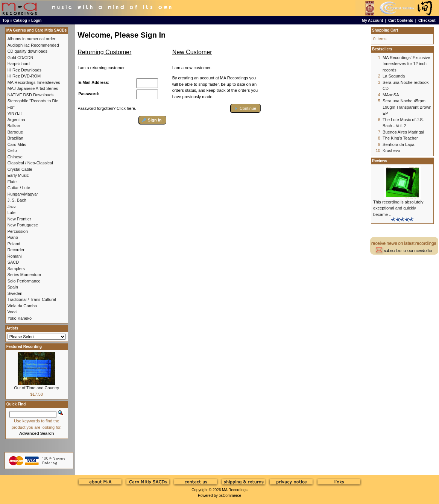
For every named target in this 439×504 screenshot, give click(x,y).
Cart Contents (401, 20)
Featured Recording (24, 347)
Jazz (12, 206)
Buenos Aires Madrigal (403, 132)
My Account (372, 20)
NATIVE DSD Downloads (31, 95)
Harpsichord (19, 64)
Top (6, 20)
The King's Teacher (400, 138)
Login (36, 20)
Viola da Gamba (22, 306)
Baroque (15, 132)
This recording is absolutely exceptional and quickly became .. (398, 208)
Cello (12, 150)
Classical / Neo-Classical (30, 163)
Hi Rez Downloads (24, 70)
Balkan (14, 126)
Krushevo (391, 150)
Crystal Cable (20, 169)
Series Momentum (24, 275)
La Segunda (394, 76)
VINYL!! (15, 113)
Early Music (18, 175)
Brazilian (15, 138)
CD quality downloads (27, 51)
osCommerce (230, 496)
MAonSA (391, 95)
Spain (13, 287)
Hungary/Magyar (23, 194)
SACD (13, 262)
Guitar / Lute (19, 188)
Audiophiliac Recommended (33, 45)
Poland (14, 244)
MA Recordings (235, 490)
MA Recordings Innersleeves (34, 82)
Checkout (427, 20)
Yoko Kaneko (20, 318)
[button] (153, 120)
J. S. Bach (17, 200)
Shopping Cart (385, 30)
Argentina (16, 120)
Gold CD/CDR (21, 58)
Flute (12, 182)
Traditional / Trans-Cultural (32, 299)
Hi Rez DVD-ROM (24, 76)
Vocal (13, 312)
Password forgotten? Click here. (107, 108)
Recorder (16, 250)
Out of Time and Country (36, 388)
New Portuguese (23, 225)
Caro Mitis (17, 144)
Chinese (15, 157)
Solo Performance (24, 281)
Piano (13, 237)
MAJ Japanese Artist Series (33, 88)
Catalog (20, 20)
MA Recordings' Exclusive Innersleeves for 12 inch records (406, 64)
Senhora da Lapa (398, 144)
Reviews (380, 161)
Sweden (15, 293)
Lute (11, 213)
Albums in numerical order (32, 39)
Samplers (16, 269)
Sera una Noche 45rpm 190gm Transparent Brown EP (407, 107)
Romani (15, 256)
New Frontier (19, 219)
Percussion (18, 231)
